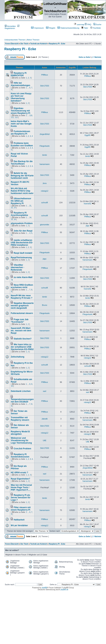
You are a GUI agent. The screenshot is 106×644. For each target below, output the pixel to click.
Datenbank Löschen (21, 391)
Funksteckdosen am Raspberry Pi (20, 133)
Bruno (44, 305)
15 (12, 219)
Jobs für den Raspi (23, 231)
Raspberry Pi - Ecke (57, 44)
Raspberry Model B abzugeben (20, 433)
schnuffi (45, 203)
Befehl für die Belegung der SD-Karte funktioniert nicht (22, 176)
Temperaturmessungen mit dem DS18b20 (22, 401)
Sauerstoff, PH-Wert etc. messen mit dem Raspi (21, 331)
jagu (88, 226)
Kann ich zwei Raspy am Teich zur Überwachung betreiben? (21, 97)
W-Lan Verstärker (19, 525)
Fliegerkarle (44, 146)
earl (45, 391)
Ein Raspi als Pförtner (19, 467)
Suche (97, 24)
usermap (79, 24)
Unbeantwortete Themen (15, 40)
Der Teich (24, 44)
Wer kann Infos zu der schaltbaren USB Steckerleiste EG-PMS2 (22, 347)
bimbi (45, 155)
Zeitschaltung (18, 357)
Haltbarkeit (19, 520)
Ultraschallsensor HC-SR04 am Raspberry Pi (21, 201)
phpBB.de (65, 590)
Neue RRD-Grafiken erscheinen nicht (22, 286)
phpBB (44, 588)
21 (30, 206)
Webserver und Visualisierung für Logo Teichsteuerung (21, 440)
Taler (85, 28)
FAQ (88, 24)
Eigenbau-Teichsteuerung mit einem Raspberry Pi (20, 111)
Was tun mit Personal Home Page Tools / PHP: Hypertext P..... (21, 487)
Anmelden (10, 26)
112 (16, 117)
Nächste (98, 57)
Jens (44, 183)
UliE (45, 440)
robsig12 (45, 191)
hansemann (45, 164)
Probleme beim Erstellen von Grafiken (22, 144)
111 (12, 117)
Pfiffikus (45, 75)
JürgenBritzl (45, 134)
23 (15, 208)
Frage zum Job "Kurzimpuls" (20, 321)
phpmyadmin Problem (22, 223)
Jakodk (45, 419)
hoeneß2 (88, 204)
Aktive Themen (33, 40)
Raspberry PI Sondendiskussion (20, 456)
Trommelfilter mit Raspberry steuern (20, 419)
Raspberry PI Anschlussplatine (19, 214)
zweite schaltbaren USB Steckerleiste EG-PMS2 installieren (22, 243)
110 (31, 115)
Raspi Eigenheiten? (20, 479)
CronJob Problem (22, 449)
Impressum (37, 28)
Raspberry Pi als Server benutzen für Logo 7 (21, 498)
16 (15, 219)
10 (12, 386)
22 (12, 208)
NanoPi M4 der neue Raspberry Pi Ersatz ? (22, 297)
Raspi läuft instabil (23, 253)
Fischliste (96, 28)
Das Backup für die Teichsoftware (22, 163)
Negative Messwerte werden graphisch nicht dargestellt (22, 306)
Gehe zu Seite (84, 57)
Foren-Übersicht (12, 44)
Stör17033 (45, 86)
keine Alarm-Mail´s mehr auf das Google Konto (21, 124)
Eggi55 (88, 135)
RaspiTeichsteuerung (21, 258)
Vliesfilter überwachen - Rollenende (17, 267)
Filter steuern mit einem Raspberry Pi (21, 509)
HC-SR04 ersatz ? (19, 473)
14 (30, 218)
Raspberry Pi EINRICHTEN (19, 74)
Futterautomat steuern (22, 313)
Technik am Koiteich (39, 44)
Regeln (51, 28)
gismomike (45, 225)
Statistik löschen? (23, 339)
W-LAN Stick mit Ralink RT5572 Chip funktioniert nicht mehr (22, 191)
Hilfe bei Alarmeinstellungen (20, 84)
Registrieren (12, 27)
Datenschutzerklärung (68, 28)
